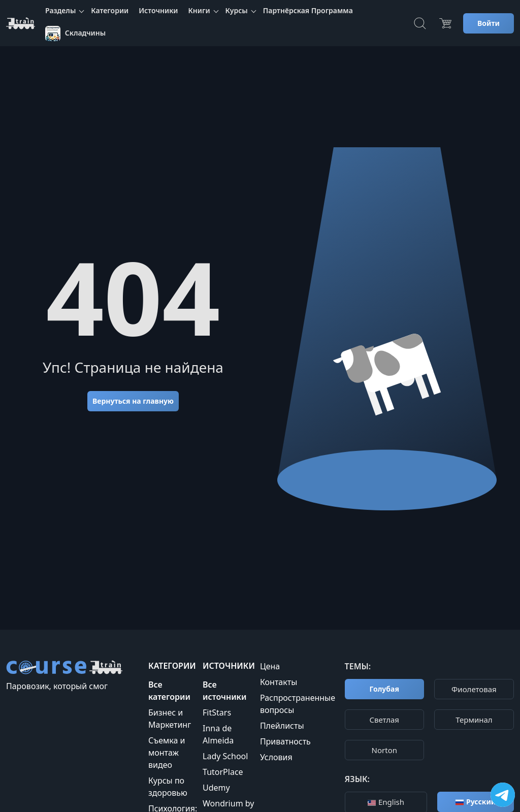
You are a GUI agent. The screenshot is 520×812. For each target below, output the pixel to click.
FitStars (217, 712)
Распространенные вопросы (298, 704)
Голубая (384, 689)
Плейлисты (282, 726)
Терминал (474, 720)
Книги (199, 10)
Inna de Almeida (218, 734)
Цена (270, 666)
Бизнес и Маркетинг (170, 719)
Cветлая (384, 720)
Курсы (237, 10)
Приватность (285, 741)
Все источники (224, 691)
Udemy (216, 788)
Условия (276, 757)
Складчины (75, 34)
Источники (158, 10)
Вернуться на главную (133, 401)
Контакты (279, 682)
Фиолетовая (474, 689)
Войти (489, 23)
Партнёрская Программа (308, 10)
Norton (384, 750)
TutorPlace (223, 772)
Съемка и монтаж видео (167, 753)
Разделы (60, 10)
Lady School (225, 756)
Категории (110, 10)
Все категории (169, 691)
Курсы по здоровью (168, 787)
